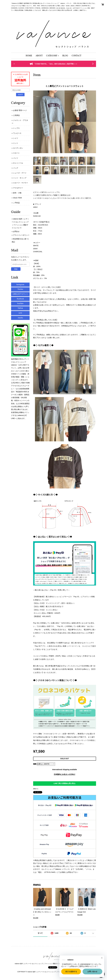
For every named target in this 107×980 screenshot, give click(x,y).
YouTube (20, 304)
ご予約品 (16, 203)
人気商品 (16, 115)
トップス (16, 128)
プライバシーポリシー (21, 235)
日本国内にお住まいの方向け (65, 774)
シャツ (16, 138)
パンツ (16, 158)
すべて (40, 933)
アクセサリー (18, 188)
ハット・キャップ (20, 178)
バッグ (16, 168)
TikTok (20, 308)
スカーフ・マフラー (21, 183)
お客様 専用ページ (20, 110)
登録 (16, 269)
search (20, 94)
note (20, 313)
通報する (36, 789)
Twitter (20, 289)
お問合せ (16, 231)
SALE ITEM (17, 198)
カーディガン (18, 148)
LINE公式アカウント (20, 294)
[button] (53, 56)
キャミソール (18, 163)
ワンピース (17, 133)
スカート (16, 153)
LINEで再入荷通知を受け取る (65, 783)
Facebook (20, 299)
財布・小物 (17, 193)
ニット (16, 143)
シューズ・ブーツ (20, 173)
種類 (35, 764)
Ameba (20, 318)
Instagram (20, 285)
